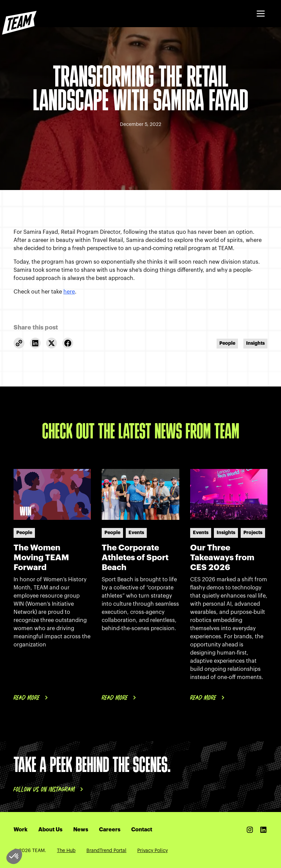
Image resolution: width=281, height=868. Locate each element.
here (69, 292)
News (81, 830)
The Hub (66, 851)
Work (21, 830)
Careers (110, 830)
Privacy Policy (153, 851)
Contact (142, 830)
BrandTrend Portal (106, 851)
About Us (50, 830)
